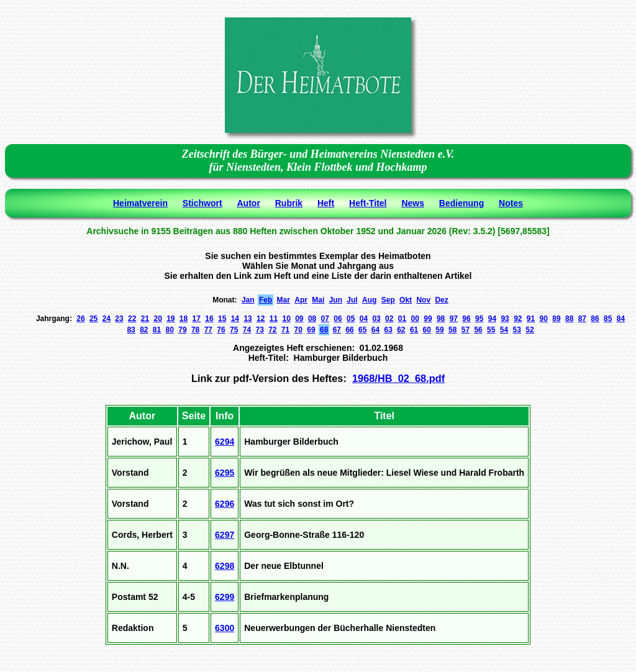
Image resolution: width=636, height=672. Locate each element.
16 (209, 319)
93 (505, 319)
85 (608, 319)
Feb (266, 300)
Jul (352, 300)
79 (182, 330)
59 (439, 330)
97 (454, 319)
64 (375, 330)
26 (80, 319)
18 (184, 319)
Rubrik (289, 203)
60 (427, 330)
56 (478, 330)
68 (324, 330)
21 (145, 319)
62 (401, 330)
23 (119, 319)
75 (234, 330)
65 (362, 330)
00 (415, 319)
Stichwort (202, 203)
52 (529, 330)
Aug (369, 300)
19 (170, 319)
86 (595, 319)
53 (517, 330)
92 (518, 319)
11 (274, 319)
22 (132, 319)
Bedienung (461, 203)
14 (235, 319)
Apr (301, 300)
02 (389, 319)
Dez (441, 300)
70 (298, 330)
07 (325, 319)
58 (452, 330)
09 (299, 319)
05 (351, 319)
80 (170, 330)
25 (93, 319)
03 (376, 319)
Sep (388, 300)
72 (272, 330)
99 (428, 319)
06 (338, 319)
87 (582, 319)
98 (441, 319)
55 (491, 330)
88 (569, 319)
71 (285, 330)
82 (144, 330)
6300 (225, 628)
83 (131, 330)
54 (504, 330)
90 (544, 319)
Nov (423, 300)
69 (311, 330)
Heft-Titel (368, 203)
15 (222, 319)
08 (312, 319)
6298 (225, 566)
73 (259, 330)
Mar (284, 300)
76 (221, 330)
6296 (225, 504)
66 (349, 330)
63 (388, 330)
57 (466, 330)
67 (337, 330)
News (413, 203)
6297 (225, 535)
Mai (318, 300)
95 (479, 319)
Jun (336, 300)
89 (556, 319)
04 (364, 319)
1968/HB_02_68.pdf (398, 378)
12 (261, 319)
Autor (249, 203)
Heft (326, 203)
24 (107, 319)
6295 (225, 473)
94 (492, 319)
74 (247, 330)
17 (197, 319)
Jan (248, 300)
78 (195, 330)
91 (531, 319)
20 (157, 319)
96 (466, 319)
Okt (406, 300)
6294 (225, 442)
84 (621, 319)
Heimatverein (140, 203)
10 (286, 319)
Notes (511, 203)
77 (208, 330)
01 (402, 319)
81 (157, 330)
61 (414, 330)
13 (248, 319)
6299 (225, 597)
